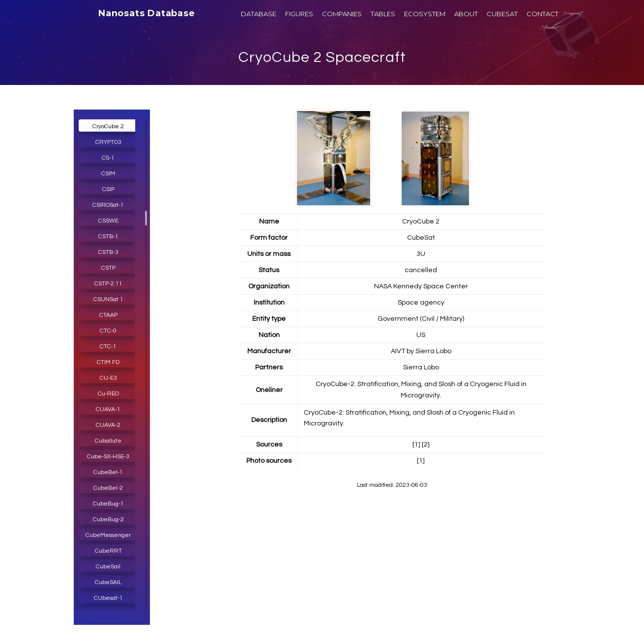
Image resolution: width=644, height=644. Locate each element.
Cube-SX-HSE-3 (108, 457)
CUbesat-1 (108, 598)
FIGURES (299, 14)
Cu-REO (108, 394)
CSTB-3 (108, 252)
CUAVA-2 (108, 425)
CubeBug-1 (108, 504)
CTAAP (108, 315)
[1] (416, 445)
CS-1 (108, 158)
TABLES (383, 14)
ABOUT (466, 14)
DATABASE (259, 14)
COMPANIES (342, 14)
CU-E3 (108, 378)
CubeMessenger (108, 535)
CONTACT (542, 14)
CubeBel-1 (108, 472)
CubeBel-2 (108, 488)
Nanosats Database (147, 13)
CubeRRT (108, 551)
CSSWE (108, 221)
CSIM (108, 174)
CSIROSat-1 (108, 205)
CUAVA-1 (108, 409)
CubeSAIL (108, 582)
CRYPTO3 (108, 142)
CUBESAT (502, 14)
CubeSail (108, 567)
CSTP (108, 268)
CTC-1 (108, 347)
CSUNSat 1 (108, 299)
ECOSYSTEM (425, 14)
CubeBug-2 (108, 519)
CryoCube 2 (108, 126)
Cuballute (108, 441)
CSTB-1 (108, 237)
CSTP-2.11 (108, 284)
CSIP (108, 189)
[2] (426, 445)
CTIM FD (108, 362)
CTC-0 (108, 331)
